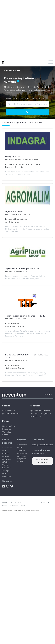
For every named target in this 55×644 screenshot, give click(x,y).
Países (5, 435)
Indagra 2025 (13, 157)
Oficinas (6, 462)
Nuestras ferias (9, 426)
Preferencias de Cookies (42, 461)
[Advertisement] (27, 29)
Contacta (7, 459)
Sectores (6, 429)
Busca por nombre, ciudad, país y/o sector (25, 99)
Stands (6, 406)
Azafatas (35, 406)
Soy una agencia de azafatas (22, 453)
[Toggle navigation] (51, 62)
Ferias (5, 421)
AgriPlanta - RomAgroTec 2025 (22, 269)
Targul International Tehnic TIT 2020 (25, 316)
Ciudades (7, 432)
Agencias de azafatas (40, 411)
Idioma (48, 394)
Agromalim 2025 (14, 211)
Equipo (5, 457)
